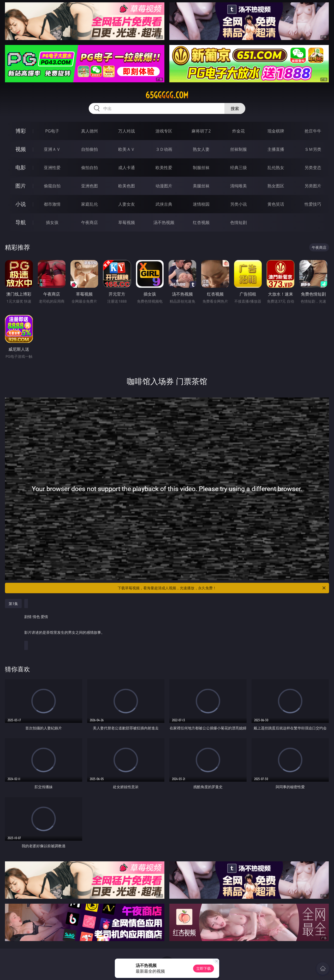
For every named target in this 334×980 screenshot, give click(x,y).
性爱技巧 (313, 204)
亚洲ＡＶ (52, 149)
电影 (21, 167)
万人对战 (127, 131)
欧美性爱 (164, 168)
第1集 (13, 604)
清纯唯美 (238, 186)
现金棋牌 (276, 131)
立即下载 (204, 968)
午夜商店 (90, 222)
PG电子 (52, 131)
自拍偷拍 (90, 149)
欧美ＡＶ (127, 149)
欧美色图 (127, 186)
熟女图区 (276, 186)
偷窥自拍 (52, 186)
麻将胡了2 (201, 131)
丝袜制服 (238, 149)
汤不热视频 (164, 222)
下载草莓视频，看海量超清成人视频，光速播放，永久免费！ (222, 588)
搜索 (235, 108)
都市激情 (52, 204)
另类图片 (313, 186)
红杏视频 (201, 222)
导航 (21, 222)
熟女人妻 (201, 149)
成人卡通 (127, 168)
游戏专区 (164, 131)
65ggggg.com (167, 95)
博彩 (21, 131)
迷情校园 (201, 204)
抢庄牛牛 (313, 131)
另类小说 (238, 204)
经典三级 (238, 168)
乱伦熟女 (276, 168)
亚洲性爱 (52, 168)
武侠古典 (164, 204)
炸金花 (238, 131)
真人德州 (90, 131)
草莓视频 (127, 222)
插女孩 (52, 222)
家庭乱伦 (90, 204)
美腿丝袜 (201, 186)
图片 (21, 186)
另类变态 (313, 168)
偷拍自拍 (90, 168)
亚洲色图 (90, 186)
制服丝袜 (201, 168)
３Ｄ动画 (164, 149)
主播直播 (276, 149)
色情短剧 (238, 222)
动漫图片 (164, 186)
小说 (21, 204)
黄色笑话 (276, 204)
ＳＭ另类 (313, 149)
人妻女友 (127, 204)
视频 (21, 149)
